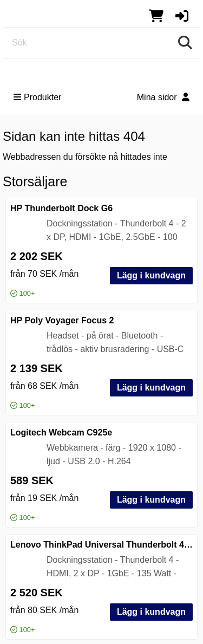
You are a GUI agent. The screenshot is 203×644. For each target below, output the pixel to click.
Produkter (37, 97)
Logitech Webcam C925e (61, 432)
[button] (182, 16)
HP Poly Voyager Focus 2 (62, 320)
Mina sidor (163, 97)
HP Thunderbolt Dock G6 (61, 208)
